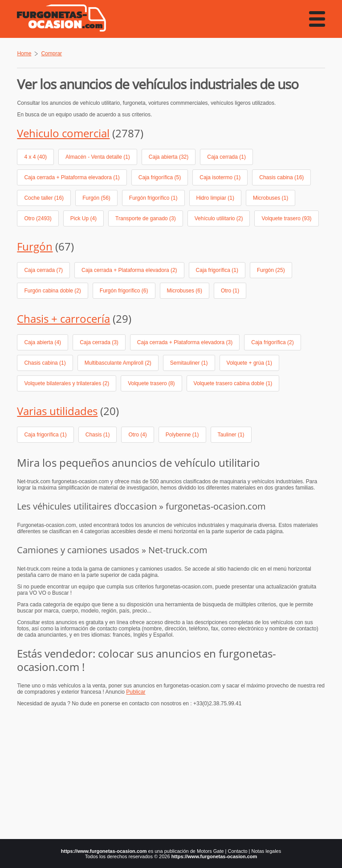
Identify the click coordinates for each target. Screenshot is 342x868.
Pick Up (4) (83, 218)
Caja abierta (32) (169, 157)
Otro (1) (230, 291)
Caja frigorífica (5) (160, 177)
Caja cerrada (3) (99, 342)
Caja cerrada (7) (43, 270)
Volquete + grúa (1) (249, 363)
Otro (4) (137, 435)
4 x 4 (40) (35, 157)
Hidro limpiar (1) (215, 198)
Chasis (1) (98, 435)
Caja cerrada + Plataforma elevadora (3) (185, 342)
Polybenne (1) (182, 435)
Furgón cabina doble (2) (52, 291)
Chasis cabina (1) (45, 363)
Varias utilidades (57, 411)
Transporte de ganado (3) (146, 218)
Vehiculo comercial (63, 133)
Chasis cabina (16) (281, 177)
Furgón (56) (96, 198)
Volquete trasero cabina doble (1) (233, 383)
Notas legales (267, 851)
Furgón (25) (271, 270)
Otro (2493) (38, 218)
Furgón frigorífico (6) (124, 291)
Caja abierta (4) (43, 342)
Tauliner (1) (231, 435)
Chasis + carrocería (63, 319)
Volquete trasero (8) (151, 383)
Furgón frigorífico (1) (153, 198)
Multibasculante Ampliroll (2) (118, 363)
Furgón (35, 246)
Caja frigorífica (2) (272, 342)
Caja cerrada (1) (226, 157)
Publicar (136, 692)
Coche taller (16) (44, 198)
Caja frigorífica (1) (217, 270)
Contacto (238, 851)
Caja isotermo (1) (220, 177)
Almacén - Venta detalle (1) (98, 157)
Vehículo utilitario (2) (219, 218)
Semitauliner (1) (189, 363)
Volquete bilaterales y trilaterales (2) (67, 383)
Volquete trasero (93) (286, 218)
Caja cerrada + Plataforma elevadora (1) (72, 177)
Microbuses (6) (185, 291)
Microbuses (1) (271, 198)
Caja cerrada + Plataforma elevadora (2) (129, 270)
